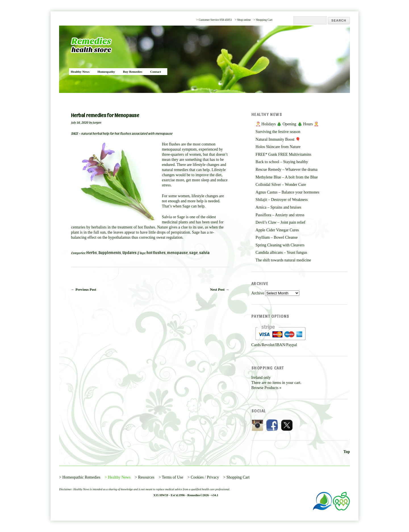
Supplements (110, 253)
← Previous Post (84, 290)
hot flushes (156, 253)
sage (193, 253)
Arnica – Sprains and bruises (278, 207)
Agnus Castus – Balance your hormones (287, 192)
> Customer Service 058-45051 (214, 20)
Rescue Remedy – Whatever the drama (287, 170)
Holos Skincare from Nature (278, 147)
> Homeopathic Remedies (80, 477)
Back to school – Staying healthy (282, 162)
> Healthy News (118, 477)
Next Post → (219, 290)
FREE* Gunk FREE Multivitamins (283, 154)
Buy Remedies (133, 72)
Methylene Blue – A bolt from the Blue (287, 177)
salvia (204, 253)
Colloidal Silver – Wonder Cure (281, 185)
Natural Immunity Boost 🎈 (278, 139)
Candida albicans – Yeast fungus (281, 253)
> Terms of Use (171, 477)
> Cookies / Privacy (203, 477)
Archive (258, 293)
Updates (130, 253)
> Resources (145, 477)
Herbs (92, 253)
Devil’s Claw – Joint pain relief (280, 222)
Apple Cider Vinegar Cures (277, 230)
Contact (156, 72)
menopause (177, 253)
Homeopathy (106, 72)
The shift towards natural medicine (283, 260)
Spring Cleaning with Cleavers (280, 245)
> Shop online (243, 20)
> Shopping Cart (263, 20)
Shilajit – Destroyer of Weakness (282, 200)
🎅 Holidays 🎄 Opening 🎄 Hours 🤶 (287, 124)
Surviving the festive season (278, 132)
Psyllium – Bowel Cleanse (277, 237)
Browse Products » (266, 388)
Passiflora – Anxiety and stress (280, 215)
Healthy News (80, 72)
